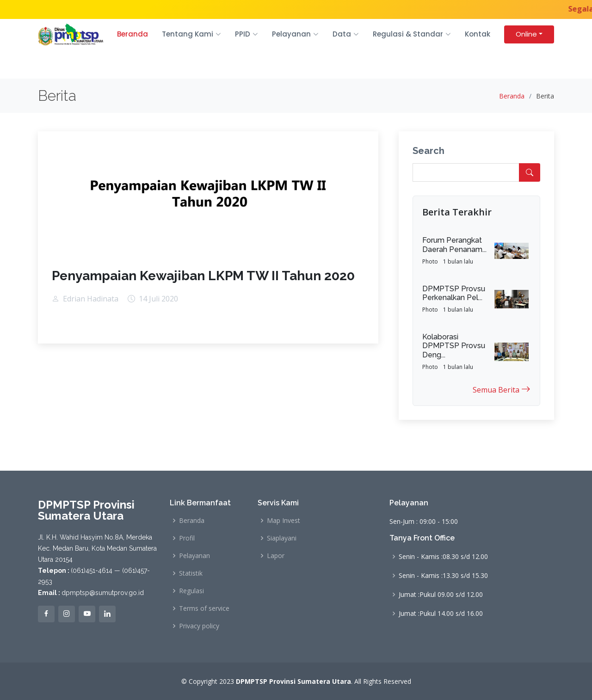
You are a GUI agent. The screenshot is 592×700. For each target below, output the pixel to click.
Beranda (133, 34)
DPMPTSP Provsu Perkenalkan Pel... (454, 293)
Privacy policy (199, 626)
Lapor (276, 556)
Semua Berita (502, 389)
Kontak (478, 34)
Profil (187, 538)
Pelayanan (194, 556)
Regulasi (191, 591)
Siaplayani (282, 538)
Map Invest (284, 521)
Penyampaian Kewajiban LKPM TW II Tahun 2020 (203, 276)
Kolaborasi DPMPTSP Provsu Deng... (454, 346)
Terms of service (204, 608)
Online (526, 34)
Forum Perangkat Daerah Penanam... (454, 245)
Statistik (191, 573)
